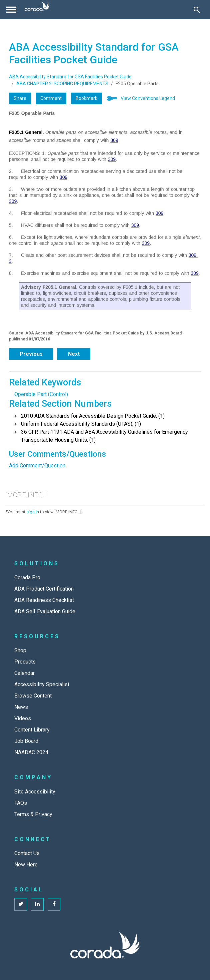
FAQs (21, 803)
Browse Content (33, 696)
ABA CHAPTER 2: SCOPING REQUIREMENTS (62, 84)
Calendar (24, 673)
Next (74, 354)
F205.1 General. (26, 132)
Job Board (26, 741)
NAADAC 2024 (31, 752)
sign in (33, 512)
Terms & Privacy (33, 814)
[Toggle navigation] (11, 10)
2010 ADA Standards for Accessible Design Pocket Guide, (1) (93, 416)
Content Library (32, 730)
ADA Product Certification (44, 589)
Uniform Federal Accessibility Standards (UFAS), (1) (81, 424)
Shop (20, 650)
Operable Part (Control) (41, 394)
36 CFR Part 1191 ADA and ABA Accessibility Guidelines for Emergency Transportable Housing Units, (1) (104, 436)
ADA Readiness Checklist (44, 600)
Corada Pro (27, 577)
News (21, 707)
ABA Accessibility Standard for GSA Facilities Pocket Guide (70, 77)
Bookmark (86, 98)
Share (20, 98)
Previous (31, 354)
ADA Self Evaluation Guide (45, 611)
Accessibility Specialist (42, 684)
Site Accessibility (35, 792)
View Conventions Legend (148, 98)
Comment (51, 98)
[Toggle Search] (197, 10)
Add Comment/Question (37, 466)
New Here (26, 865)
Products (25, 662)
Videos (23, 718)
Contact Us (27, 853)
